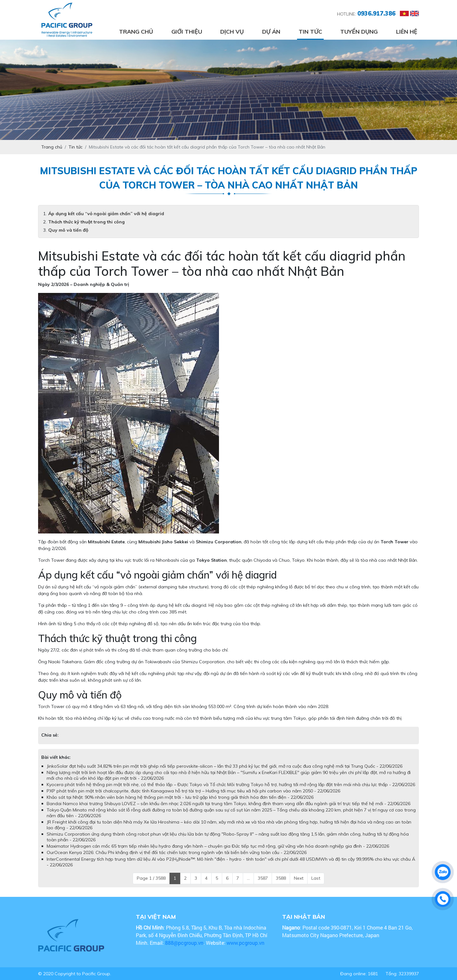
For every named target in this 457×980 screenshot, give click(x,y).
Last (316, 878)
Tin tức (310, 32)
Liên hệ (407, 32)
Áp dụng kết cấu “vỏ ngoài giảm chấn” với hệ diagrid (106, 214)
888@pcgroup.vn (184, 943)
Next (299, 878)
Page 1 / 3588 (151, 878)
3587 (263, 878)
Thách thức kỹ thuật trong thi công (86, 222)
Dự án (271, 32)
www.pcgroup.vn (246, 943)
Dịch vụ (232, 32)
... (248, 878)
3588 (281, 878)
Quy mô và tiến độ (68, 230)
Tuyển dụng (359, 32)
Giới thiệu (187, 32)
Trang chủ (136, 32)
